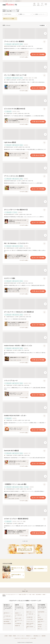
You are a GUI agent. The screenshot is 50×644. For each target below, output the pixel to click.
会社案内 (6, 636)
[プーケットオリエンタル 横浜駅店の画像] (25, 34)
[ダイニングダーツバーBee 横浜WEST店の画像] (25, 202)
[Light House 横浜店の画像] (25, 134)
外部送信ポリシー (29, 636)
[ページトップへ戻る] (25, 590)
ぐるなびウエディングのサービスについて (22, 638)
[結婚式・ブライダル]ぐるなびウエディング (10, 595)
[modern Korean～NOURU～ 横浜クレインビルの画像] (25, 338)
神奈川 (34, 595)
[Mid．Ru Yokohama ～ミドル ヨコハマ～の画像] (25, 235)
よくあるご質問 (33, 638)
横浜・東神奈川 (39, 595)
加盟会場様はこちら (37, 636)
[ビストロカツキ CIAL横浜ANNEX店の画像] (25, 101)
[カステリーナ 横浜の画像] (25, 270)
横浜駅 (44, 595)
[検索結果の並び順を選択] (43, 25)
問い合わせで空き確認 (38, 122)
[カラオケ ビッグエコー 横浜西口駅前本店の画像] (25, 511)
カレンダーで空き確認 (38, 54)
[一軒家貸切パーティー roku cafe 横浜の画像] (25, 476)
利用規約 (10, 636)
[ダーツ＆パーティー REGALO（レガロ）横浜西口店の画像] (25, 304)
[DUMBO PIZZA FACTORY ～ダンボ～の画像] (25, 408)
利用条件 (15, 636)
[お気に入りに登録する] (44, 42)
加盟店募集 (44, 636)
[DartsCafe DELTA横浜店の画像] (25, 443)
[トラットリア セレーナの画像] (25, 373)
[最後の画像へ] (45, 33)
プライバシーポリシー (21, 636)
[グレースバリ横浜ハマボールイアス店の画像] (25, 67)
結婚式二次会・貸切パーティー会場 (25, 595)
